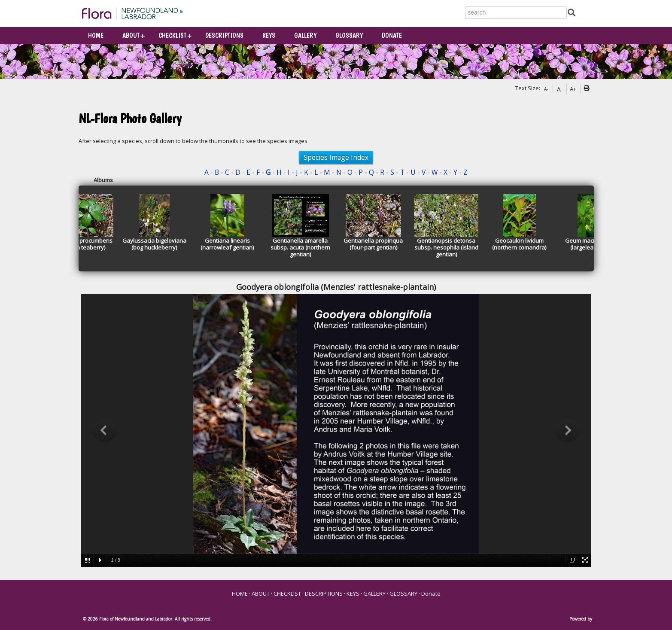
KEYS (269, 35)
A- (546, 89)
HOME (96, 35)
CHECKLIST (172, 35)
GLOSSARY (349, 35)
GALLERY (305, 35)
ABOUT (131, 35)
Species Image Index (336, 157)
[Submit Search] (572, 12)
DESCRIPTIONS (224, 35)
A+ (573, 89)
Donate (392, 35)
